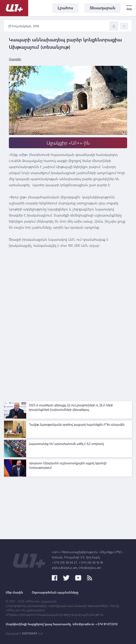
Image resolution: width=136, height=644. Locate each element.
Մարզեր (15, 59)
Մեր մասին (14, 592)
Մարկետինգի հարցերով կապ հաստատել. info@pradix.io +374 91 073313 (62, 624)
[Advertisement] (68, 371)
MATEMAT (30, 633)
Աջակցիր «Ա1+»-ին (68, 143)
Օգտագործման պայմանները (55, 592)
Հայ (129, 9)
